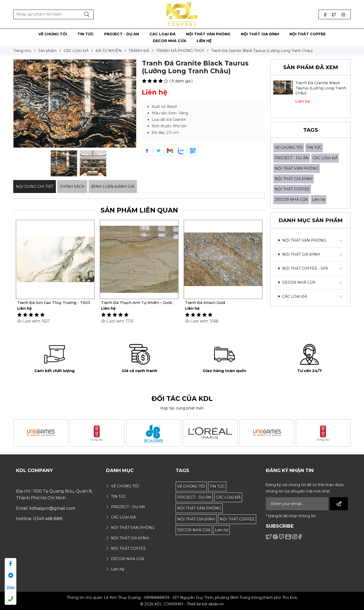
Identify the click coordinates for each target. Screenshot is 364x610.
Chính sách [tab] (72, 187)
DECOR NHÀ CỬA (291, 200)
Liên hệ (318, 200)
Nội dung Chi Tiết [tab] (35, 187)
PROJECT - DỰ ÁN (292, 158)
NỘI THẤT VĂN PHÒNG (297, 168)
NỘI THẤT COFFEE (292, 189)
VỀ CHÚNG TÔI (289, 148)
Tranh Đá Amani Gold (205, 303)
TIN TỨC (314, 148)
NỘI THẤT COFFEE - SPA (303, 268)
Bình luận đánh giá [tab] (113, 187)
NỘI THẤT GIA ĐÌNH (294, 179)
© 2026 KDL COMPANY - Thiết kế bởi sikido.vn (182, 604)
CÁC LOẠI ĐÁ (325, 158)
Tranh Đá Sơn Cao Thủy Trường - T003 (54, 303)
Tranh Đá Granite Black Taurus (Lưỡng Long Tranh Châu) (321, 88)
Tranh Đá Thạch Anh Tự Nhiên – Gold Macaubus (136, 303)
